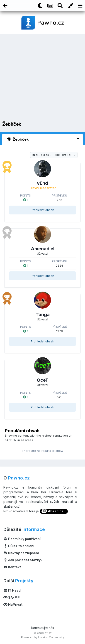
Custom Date (65, 155)
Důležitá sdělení (19, 546)
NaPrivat (13, 604)
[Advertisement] (42, 79)
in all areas (42, 155)
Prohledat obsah (42, 210)
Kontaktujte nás (43, 628)
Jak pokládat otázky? (23, 560)
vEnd (42, 183)
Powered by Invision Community (43, 637)
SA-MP (12, 597)
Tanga (43, 315)
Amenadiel (43, 249)
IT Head (12, 590)
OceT (43, 380)
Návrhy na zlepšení (21, 553)
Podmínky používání (22, 539)
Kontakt (12, 567)
